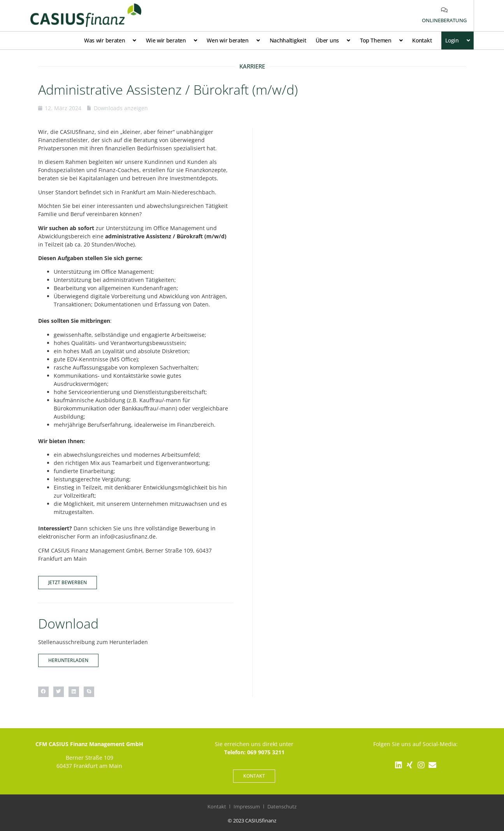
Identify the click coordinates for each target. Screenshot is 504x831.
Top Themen (381, 40)
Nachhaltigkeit (288, 40)
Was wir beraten (110, 40)
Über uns (333, 40)
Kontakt (422, 40)
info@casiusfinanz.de (128, 536)
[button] (43, 692)
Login (457, 40)
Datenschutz (282, 806)
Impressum (247, 806)
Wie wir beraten (171, 40)
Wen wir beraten (233, 40)
